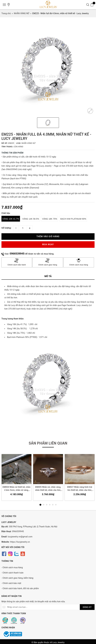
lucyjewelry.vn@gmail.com (20, 537)
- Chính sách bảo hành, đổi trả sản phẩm (20, 588)
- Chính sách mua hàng (12, 567)
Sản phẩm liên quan (48, 443)
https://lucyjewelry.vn (20, 542)
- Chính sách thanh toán (12, 573)
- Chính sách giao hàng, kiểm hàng (17, 578)
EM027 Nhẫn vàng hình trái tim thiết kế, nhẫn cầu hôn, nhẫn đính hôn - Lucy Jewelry (80, 489)
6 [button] (56, 505)
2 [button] (44, 505)
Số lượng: (6, 228)
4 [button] (50, 505)
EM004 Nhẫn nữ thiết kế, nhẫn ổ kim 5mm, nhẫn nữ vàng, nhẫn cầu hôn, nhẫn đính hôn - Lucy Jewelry (16, 489)
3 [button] (47, 505)
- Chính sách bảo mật (11, 583)
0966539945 (17, 254)
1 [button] (40, 505)
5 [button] (53, 505)
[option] (48, 68)
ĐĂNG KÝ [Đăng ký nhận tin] (87, 607)
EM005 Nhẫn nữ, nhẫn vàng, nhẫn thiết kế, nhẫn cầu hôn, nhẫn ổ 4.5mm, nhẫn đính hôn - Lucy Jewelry (48, 489)
